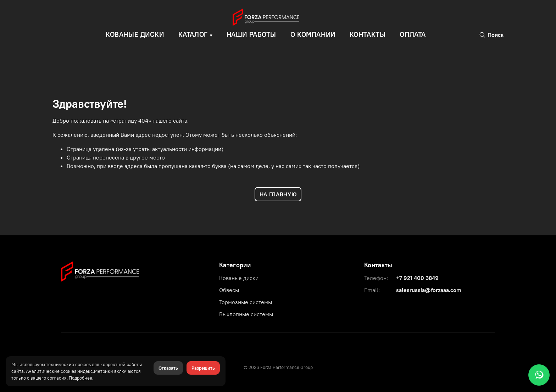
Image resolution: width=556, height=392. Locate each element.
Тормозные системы (246, 302)
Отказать (168, 368)
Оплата (413, 34)
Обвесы (229, 290)
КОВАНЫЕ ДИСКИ (135, 34)
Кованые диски (239, 278)
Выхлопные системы (246, 314)
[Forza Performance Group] (100, 271)
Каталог (193, 34)
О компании (313, 34)
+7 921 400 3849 (417, 278)
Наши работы (251, 34)
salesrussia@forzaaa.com (429, 290)
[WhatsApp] (539, 375)
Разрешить (203, 368)
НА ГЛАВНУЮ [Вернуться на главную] (278, 194)
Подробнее (80, 378)
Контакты (368, 34)
